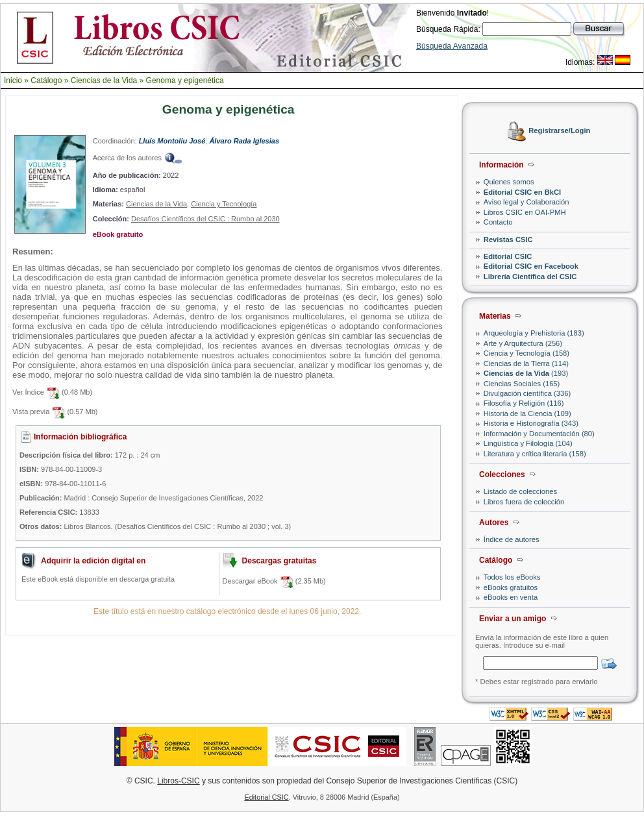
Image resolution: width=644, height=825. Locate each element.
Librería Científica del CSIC (530, 277)
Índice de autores (512, 539)
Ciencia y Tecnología (224, 204)
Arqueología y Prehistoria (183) (534, 333)
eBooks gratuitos (511, 587)
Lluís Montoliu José (172, 141)
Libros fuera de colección (524, 502)
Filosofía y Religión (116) (524, 403)
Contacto (498, 222)
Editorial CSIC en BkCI (522, 192)
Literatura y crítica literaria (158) (535, 454)
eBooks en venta (511, 597)
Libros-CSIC (178, 781)
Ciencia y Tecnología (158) (526, 353)
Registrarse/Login (559, 131)
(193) (526, 373)
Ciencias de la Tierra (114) (526, 363)
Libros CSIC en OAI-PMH (525, 212)
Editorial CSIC (508, 256)
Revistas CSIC (508, 240)
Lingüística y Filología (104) (528, 443)
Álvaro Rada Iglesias (244, 141)
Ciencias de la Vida (104, 80)
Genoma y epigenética (185, 80)
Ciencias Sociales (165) (522, 384)
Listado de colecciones (520, 491)
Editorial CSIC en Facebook (531, 266)
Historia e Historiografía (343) (531, 423)
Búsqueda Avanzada (452, 46)
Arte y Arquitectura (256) (523, 343)
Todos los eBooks (512, 577)
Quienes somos (509, 182)
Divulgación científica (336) (527, 393)
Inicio (13, 80)
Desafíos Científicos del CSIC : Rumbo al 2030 (205, 219)
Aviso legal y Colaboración (526, 202)
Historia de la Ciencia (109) (527, 413)
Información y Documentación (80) (539, 434)
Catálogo (46, 80)
